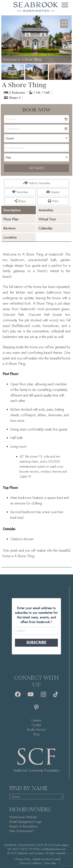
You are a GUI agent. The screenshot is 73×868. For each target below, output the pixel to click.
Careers (36, 720)
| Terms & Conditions (30, 863)
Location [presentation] (10, 237)
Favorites (20, 192)
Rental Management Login (26, 822)
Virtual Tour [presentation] (47, 219)
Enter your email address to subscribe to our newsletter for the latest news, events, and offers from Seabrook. (36, 615)
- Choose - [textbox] (16, 797)
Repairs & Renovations (24, 826)
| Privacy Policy (23, 859)
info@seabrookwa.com (54, 849)
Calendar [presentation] (46, 228)
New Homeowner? (22, 831)
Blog (36, 734)
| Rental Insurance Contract (47, 859)
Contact (36, 725)
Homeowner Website (23, 817)
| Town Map (50, 863)
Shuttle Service (36, 730)
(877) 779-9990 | (32, 849)
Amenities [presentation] (46, 210)
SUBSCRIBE (36, 643)
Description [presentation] (12, 210)
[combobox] (36, 797)
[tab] (19, 210)
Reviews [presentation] (10, 228)
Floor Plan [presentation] (11, 219)
